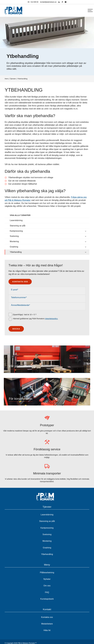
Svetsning (14, 236)
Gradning (14, 247)
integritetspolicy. (52, 319)
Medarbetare (47, 624)
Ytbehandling (16, 252)
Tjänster (13, 79)
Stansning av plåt (18, 226)
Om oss (47, 586)
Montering (14, 241)
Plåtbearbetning (47, 573)
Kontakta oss (20, 282)
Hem (7, 79)
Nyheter (47, 579)
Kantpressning (16, 231)
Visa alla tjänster (20, 215)
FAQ (47, 592)
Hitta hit (47, 630)
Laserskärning (16, 220)
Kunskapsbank (47, 599)
